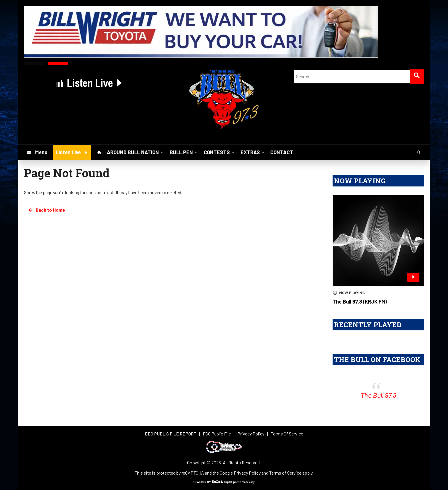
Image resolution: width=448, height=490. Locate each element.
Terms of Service (285, 473)
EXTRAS (253, 152)
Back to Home (46, 210)
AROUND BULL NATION (136, 152)
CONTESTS (220, 152)
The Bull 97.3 (378, 395)
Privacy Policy (247, 473)
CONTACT (282, 152)
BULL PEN (184, 152)
